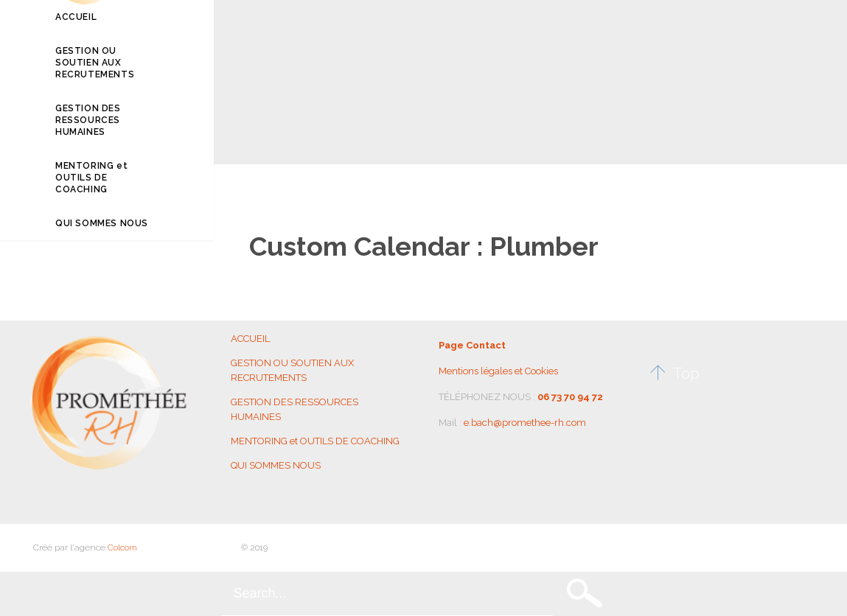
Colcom (122, 547)
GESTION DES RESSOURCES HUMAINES (294, 409)
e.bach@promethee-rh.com (525, 423)
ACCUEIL (250, 339)
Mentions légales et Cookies (498, 371)
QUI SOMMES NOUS (276, 465)
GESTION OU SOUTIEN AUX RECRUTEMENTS (292, 370)
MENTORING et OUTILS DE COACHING (315, 441)
